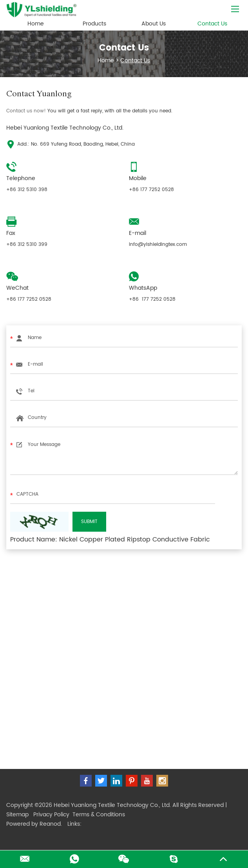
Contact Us (212, 24)
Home (36, 24)
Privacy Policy (51, 815)
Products (94, 24)
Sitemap (17, 815)
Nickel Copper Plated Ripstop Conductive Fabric (135, 540)
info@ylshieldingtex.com (158, 245)
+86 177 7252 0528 (152, 299)
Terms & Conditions (99, 815)
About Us (154, 24)
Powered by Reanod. (34, 824)
